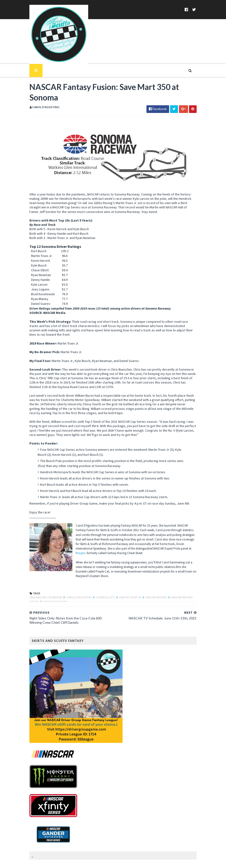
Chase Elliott (100, 574)
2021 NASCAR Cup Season (40, 574)
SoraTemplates (52, 861)
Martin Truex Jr (125, 574)
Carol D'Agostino (73, 574)
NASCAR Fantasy (151, 574)
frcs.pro (131, 534)
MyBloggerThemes (101, 861)
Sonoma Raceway (36, 578)
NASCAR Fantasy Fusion (181, 574)
